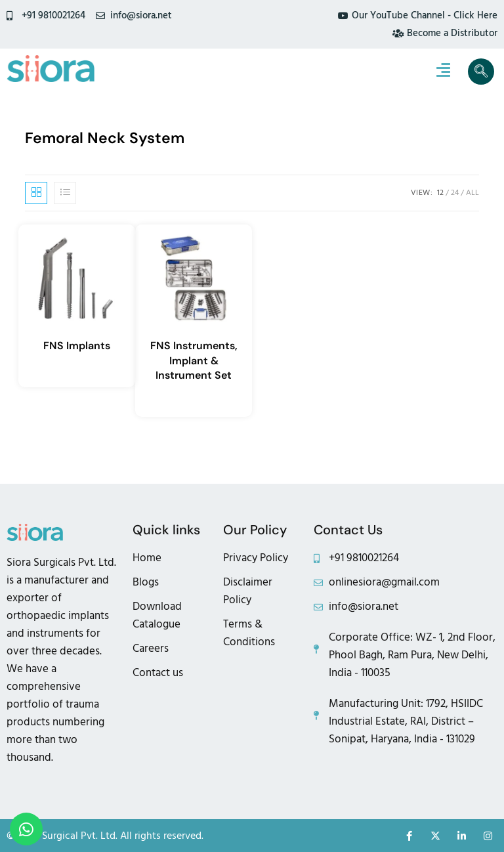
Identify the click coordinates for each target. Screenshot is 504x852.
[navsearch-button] (481, 72)
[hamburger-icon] (443, 72)
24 (455, 193)
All (472, 193)
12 (440, 193)
